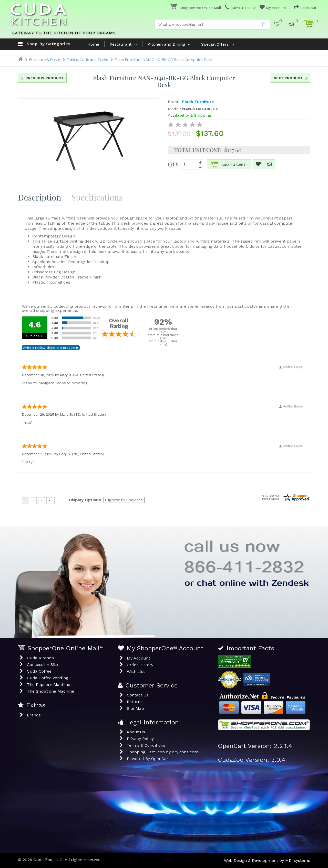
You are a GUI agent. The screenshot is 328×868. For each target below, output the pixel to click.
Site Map (135, 708)
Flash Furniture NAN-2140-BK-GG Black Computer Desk (163, 60)
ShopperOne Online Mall (196, 8)
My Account (275, 8)
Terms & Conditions (146, 745)
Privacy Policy (140, 739)
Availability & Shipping (189, 115)
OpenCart (161, 759)
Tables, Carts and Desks (87, 60)
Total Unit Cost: (198, 150)
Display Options (85, 500)
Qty (173, 164)
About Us (136, 732)
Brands (34, 715)
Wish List (136, 671)
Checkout (305, 8)
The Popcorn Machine (49, 685)
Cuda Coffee (39, 671)
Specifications (97, 197)
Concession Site (42, 665)
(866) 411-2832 (240, 8)
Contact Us (138, 695)
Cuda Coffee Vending (48, 678)
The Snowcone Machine (50, 691)
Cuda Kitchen (40, 658)
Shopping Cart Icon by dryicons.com (163, 752)
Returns (135, 702)
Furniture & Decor (45, 60)
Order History (140, 665)
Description (40, 197)
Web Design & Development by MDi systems (267, 860)
